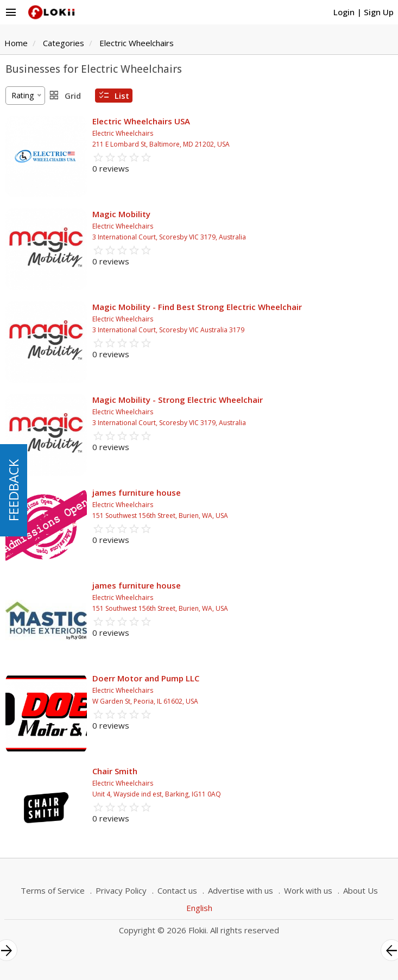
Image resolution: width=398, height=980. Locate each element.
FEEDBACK (13, 490)
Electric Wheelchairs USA (141, 121)
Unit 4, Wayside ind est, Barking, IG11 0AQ (157, 794)
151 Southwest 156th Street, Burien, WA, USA (160, 516)
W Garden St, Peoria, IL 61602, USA (145, 701)
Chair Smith (115, 771)
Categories (64, 43)
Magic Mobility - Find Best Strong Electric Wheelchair (197, 307)
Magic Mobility (121, 214)
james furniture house (137, 492)
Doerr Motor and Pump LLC (146, 678)
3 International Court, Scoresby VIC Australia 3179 (168, 330)
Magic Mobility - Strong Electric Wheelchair (178, 400)
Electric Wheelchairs (137, 43)
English (199, 908)
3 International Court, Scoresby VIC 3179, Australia (169, 237)
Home (16, 43)
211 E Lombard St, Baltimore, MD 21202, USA (161, 144)
